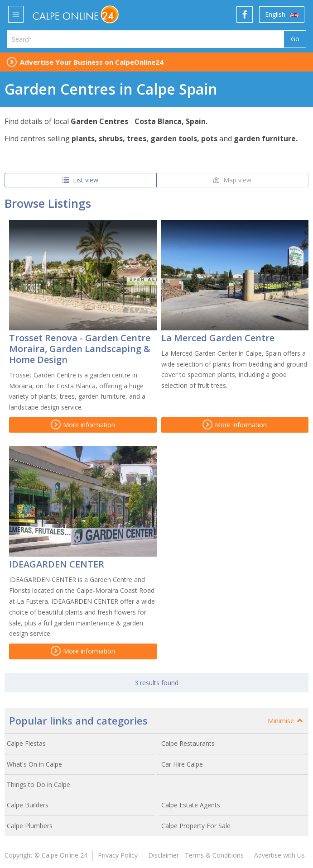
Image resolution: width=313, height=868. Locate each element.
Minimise (286, 721)
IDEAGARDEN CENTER (57, 564)
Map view (232, 180)
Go (295, 39)
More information (83, 425)
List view (80, 180)
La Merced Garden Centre (218, 338)
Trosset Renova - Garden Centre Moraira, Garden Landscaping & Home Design (80, 349)
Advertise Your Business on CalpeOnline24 (92, 62)
